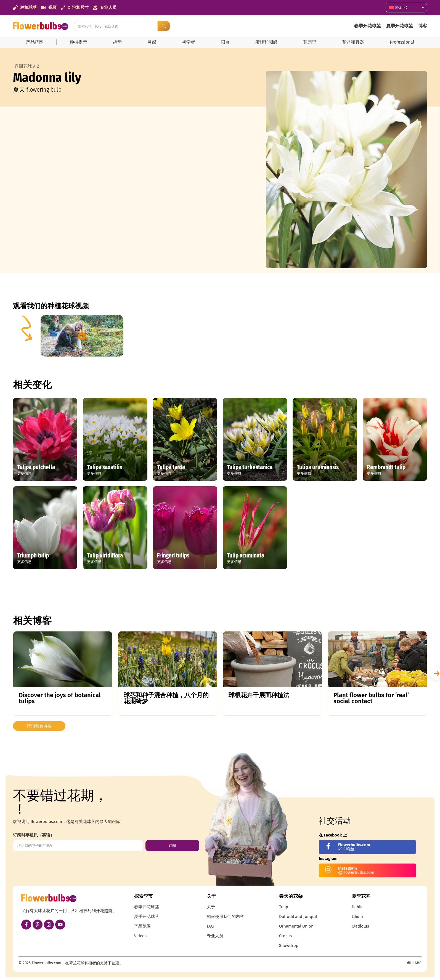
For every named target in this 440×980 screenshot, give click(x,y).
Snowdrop (289, 946)
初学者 (189, 42)
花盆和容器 (353, 42)
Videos (140, 936)
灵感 (152, 42)
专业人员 (215, 936)
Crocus (285, 936)
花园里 (310, 42)
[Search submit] (164, 26)
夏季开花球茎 (399, 26)
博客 (423, 26)
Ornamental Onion (296, 926)
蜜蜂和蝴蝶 (266, 42)
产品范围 (35, 42)
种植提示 (78, 42)
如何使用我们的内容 (225, 917)
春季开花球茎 (367, 26)
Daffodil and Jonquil (298, 917)
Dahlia (358, 907)
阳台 (225, 42)
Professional (402, 42)
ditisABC (414, 963)
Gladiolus (360, 926)
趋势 (117, 42)
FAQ (210, 926)
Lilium (357, 917)
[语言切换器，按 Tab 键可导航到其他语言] (406, 8)
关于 (211, 907)
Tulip (284, 907)
